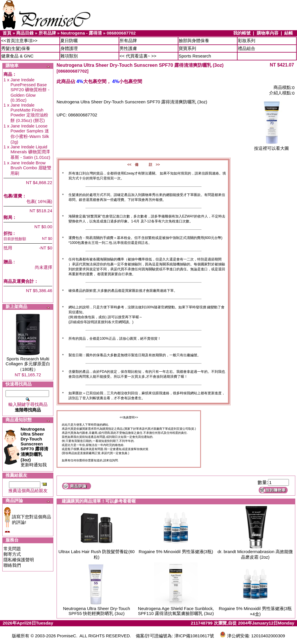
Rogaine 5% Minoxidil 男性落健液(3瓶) (176, 552)
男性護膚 (128, 48)
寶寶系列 (187, 48)
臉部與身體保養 (194, 41)
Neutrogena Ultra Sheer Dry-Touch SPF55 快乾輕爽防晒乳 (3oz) (96, 611)
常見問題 (12, 549)
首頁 (7, 33)
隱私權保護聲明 (19, 560)
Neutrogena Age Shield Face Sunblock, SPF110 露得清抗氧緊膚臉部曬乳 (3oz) (176, 611)
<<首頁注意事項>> (19, 41)
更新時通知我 (34, 447)
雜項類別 (69, 56)
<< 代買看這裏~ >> (138, 56)
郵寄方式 (12, 554)
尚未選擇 (44, 267)
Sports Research (195, 56)
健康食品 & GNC (17, 56)
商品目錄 (25, 33)
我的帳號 (242, 33)
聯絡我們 (12, 565)
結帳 (289, 33)
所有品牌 (47, 33)
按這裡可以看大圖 (271, 146)
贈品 (8, 262)
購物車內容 (268, 33)
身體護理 (69, 48)
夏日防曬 (69, 41)
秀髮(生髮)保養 (16, 48)
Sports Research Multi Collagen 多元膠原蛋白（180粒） (28, 364)
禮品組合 (247, 48)
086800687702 (121, 33)
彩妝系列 (247, 41)
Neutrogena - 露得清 (81, 33)
